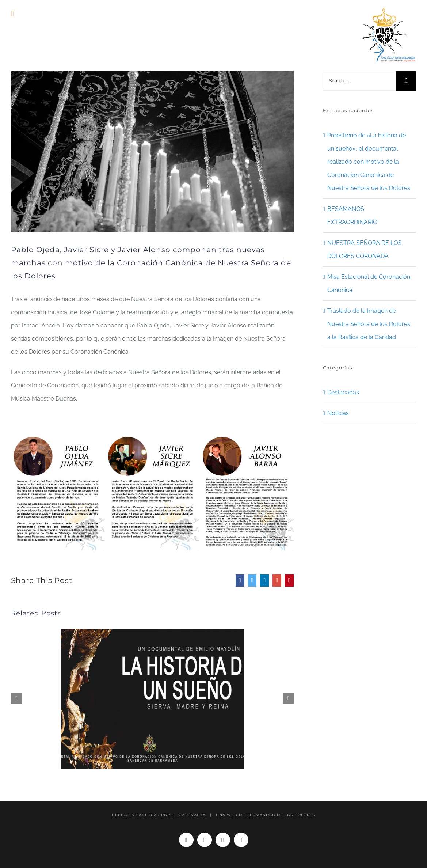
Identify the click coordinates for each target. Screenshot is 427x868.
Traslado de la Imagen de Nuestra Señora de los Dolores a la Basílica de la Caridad (369, 324)
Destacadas (343, 392)
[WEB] (152, 151)
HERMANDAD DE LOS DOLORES (281, 815)
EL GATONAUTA (189, 815)
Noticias (338, 413)
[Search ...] (359, 81)
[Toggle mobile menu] (12, 14)
